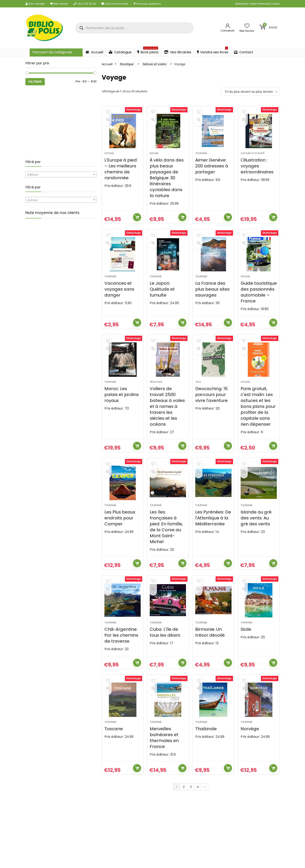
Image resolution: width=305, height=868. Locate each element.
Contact (244, 52)
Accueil (94, 52)
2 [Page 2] (184, 809)
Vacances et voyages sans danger (119, 297)
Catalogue (120, 52)
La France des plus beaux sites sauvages (212, 297)
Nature (154, 157)
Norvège (250, 751)
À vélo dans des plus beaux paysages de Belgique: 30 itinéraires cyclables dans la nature (167, 182)
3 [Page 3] (191, 809)
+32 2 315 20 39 (85, 4)
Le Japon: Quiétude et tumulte (162, 297)
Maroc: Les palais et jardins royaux (122, 406)
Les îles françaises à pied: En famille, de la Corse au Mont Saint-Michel (166, 542)
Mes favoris (59, 4)
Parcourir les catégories (52, 52)
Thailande (206, 751)
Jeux (198, 393)
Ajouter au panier (137, 221)
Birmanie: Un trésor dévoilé (210, 651)
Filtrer (35, 82)
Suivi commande (115, 4)
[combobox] (61, 174)
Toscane (114, 751)
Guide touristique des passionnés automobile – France (259, 300)
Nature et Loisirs (155, 64)
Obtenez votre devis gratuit (152, 860)
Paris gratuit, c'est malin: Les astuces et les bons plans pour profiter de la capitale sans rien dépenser (258, 418)
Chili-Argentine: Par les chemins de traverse (121, 654)
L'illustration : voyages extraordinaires (257, 170)
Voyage (109, 157)
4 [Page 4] (198, 809)
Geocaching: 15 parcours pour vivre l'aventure (211, 406)
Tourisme (201, 157)
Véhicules (156, 393)
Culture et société (253, 157)
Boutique (127, 64)
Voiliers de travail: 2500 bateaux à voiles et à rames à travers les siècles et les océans (167, 418)
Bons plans (148, 52)
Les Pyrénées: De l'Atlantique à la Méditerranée (213, 533)
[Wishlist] (247, 26)
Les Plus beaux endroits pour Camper (120, 533)
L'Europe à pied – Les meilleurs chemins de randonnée (121, 173)
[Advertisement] (61, 123)
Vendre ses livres (213, 52)
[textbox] (61, 175)
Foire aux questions (147, 4)
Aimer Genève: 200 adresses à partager (212, 170)
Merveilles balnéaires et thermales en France (164, 760)
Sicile (246, 648)
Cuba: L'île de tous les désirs (165, 651)
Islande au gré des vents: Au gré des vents (256, 533)
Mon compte (35, 4)
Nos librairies (178, 52)
